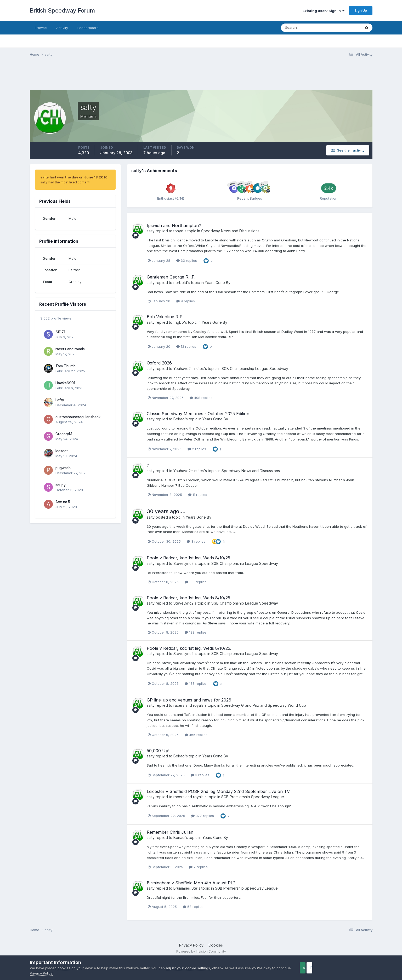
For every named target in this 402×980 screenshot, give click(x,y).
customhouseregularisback (78, 417)
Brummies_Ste (185, 888)
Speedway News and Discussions (230, 231)
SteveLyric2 (183, 563)
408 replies (201, 398)
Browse (41, 28)
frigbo (179, 322)
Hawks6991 (65, 383)
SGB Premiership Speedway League (253, 797)
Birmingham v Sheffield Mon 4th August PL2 (191, 883)
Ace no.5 (63, 502)
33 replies (187, 260)
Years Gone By (218, 283)
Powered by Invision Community (201, 951)
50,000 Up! (158, 751)
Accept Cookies (311, 968)
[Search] (304, 28)
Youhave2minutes (189, 369)
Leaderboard (88, 28)
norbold (180, 283)
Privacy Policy (191, 945)
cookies (64, 968)
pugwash (63, 468)
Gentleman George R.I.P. (171, 277)
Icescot (62, 451)
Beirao (179, 419)
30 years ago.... (166, 511)
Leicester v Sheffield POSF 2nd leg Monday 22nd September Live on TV (218, 791)
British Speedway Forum (62, 10)
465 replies (196, 735)
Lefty (60, 400)
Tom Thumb (66, 366)
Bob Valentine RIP (165, 317)
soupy (61, 485)
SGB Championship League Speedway (255, 369)
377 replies (203, 816)
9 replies (186, 301)
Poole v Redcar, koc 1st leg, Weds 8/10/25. (189, 558)
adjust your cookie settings (188, 968)
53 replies (193, 907)
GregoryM (64, 434)
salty (151, 231)
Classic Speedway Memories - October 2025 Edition (198, 414)
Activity (62, 28)
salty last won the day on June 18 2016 (74, 177)
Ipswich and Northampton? (174, 225)
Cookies (216, 945)
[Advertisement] (201, 77)
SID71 (60, 332)
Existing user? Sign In (324, 11)
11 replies (198, 495)
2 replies (197, 449)
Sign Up (361, 10)
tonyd (178, 231)
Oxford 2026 (159, 363)
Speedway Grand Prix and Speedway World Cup (264, 705)
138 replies (196, 582)
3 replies (196, 541)
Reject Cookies (353, 968)
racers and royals (70, 349)
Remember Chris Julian (170, 832)
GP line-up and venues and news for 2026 (189, 700)
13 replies (186, 346)
